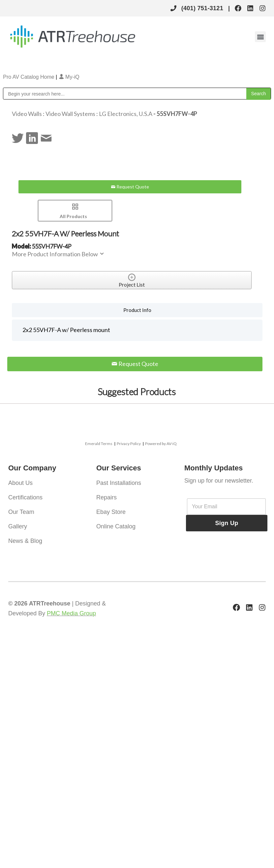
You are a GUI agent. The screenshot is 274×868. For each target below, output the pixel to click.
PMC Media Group (71, 613)
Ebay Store (111, 512)
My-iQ (69, 77)
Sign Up (227, 523)
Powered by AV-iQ (161, 444)
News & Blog (25, 541)
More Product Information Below (58, 254)
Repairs (107, 497)
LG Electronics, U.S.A (126, 114)
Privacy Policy (129, 444)
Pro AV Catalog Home (29, 77)
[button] (260, 37)
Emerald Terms (99, 444)
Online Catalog (116, 526)
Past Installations (119, 483)
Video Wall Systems (70, 114)
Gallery (18, 526)
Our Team (21, 512)
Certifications (25, 497)
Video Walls (27, 114)
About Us (20, 483)
